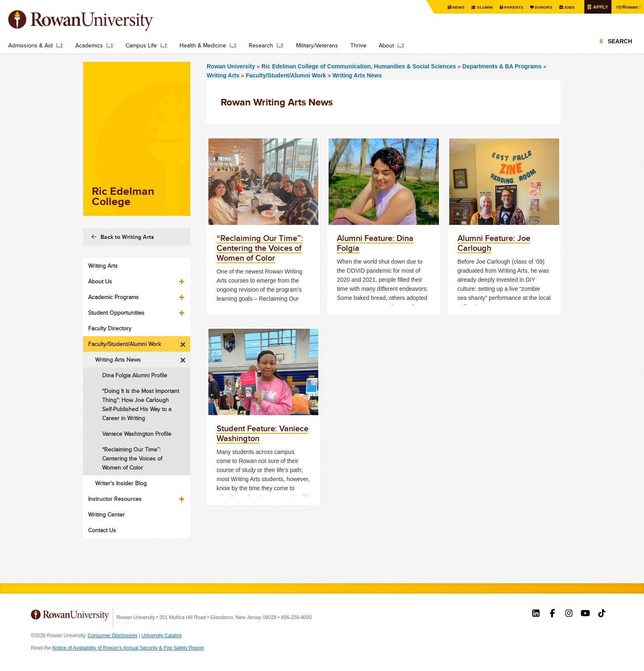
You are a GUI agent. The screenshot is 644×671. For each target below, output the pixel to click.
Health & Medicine (203, 45)
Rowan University (93, 21)
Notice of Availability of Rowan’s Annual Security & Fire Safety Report (128, 648)
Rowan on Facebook (552, 614)
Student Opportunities (116, 313)
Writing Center (106, 514)
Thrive (358, 45)
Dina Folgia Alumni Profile (135, 375)
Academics (89, 45)
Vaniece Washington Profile (137, 434)
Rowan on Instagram (569, 614)
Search (620, 42)
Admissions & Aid (30, 45)
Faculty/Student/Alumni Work (286, 75)
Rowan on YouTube (585, 614)
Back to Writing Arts (127, 237)
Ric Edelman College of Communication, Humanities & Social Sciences (359, 66)
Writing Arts (223, 75)
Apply (598, 7)
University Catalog (162, 636)
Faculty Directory (110, 328)
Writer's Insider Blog (121, 483)
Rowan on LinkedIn (536, 614)
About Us (100, 281)
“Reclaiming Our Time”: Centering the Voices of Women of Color (132, 458)
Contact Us (102, 530)
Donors (540, 7)
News (453, 7)
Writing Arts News (357, 75)
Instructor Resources (115, 499)
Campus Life (141, 45)
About (386, 45)
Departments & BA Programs (502, 66)
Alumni (480, 7)
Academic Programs (113, 297)
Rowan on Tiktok (602, 614)
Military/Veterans (317, 45)
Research (261, 45)
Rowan (626, 7)
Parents (509, 7)
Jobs (567, 7)
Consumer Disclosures (113, 636)
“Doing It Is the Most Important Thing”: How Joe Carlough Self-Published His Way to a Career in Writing (141, 404)
